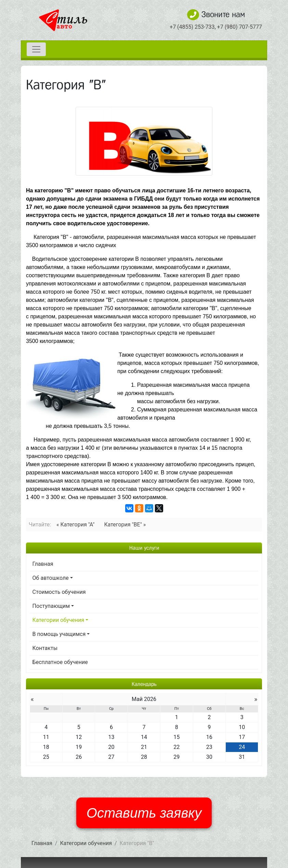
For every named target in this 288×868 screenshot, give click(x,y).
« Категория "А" (75, 525)
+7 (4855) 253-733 (192, 27)
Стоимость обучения (59, 592)
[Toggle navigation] (36, 49)
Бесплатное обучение (60, 662)
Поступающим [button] (51, 606)
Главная (43, 564)
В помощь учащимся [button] (59, 634)
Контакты (45, 648)
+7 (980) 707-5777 (240, 27)
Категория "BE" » (125, 525)
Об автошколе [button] (51, 578)
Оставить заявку (144, 813)
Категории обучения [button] (58, 620)
